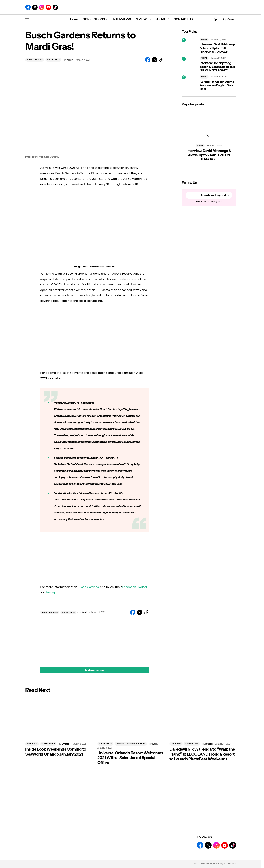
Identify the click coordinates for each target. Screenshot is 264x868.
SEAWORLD (32, 744)
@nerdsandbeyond (213, 195)
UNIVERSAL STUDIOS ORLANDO (131, 744)
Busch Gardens (88, 587)
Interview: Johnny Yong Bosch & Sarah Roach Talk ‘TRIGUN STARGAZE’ (217, 67)
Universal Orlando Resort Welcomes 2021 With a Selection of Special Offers (130, 758)
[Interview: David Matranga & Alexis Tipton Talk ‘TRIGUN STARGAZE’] (189, 46)
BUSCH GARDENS (35, 60)
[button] (27, 19)
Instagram (53, 592)
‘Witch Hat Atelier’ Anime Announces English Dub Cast (217, 85)
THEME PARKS (53, 60)
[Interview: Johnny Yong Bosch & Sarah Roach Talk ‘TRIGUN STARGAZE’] (189, 64)
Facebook (129, 587)
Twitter (142, 587)
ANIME (204, 39)
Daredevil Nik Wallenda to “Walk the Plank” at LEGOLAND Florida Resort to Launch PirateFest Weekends (202, 754)
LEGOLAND (176, 744)
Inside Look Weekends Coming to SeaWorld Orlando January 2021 (56, 752)
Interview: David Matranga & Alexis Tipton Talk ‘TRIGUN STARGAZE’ (218, 48)
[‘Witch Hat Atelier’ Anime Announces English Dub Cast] (189, 83)
